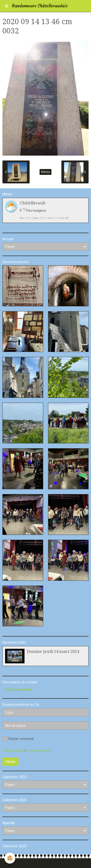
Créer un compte (13, 751)
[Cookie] (10, 858)
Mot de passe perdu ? (39, 751)
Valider (10, 762)
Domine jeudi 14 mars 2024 (53, 651)
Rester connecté (18, 739)
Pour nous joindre (18, 689)
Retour (45, 172)
